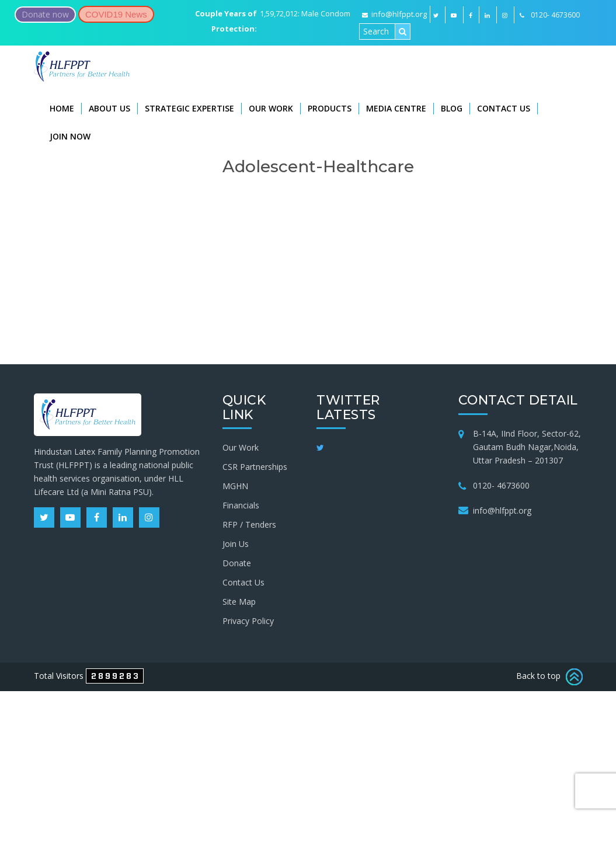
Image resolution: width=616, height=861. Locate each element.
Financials (241, 505)
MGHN (235, 486)
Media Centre (396, 108)
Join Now (70, 136)
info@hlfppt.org (394, 14)
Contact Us (504, 108)
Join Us (236, 544)
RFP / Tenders (249, 524)
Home (62, 108)
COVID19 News (116, 14)
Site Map (239, 602)
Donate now (45, 14)
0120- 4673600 (501, 485)
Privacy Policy (248, 621)
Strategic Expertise (189, 108)
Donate (237, 563)
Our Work (271, 108)
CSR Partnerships (255, 467)
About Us (109, 108)
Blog (452, 108)
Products (330, 108)
